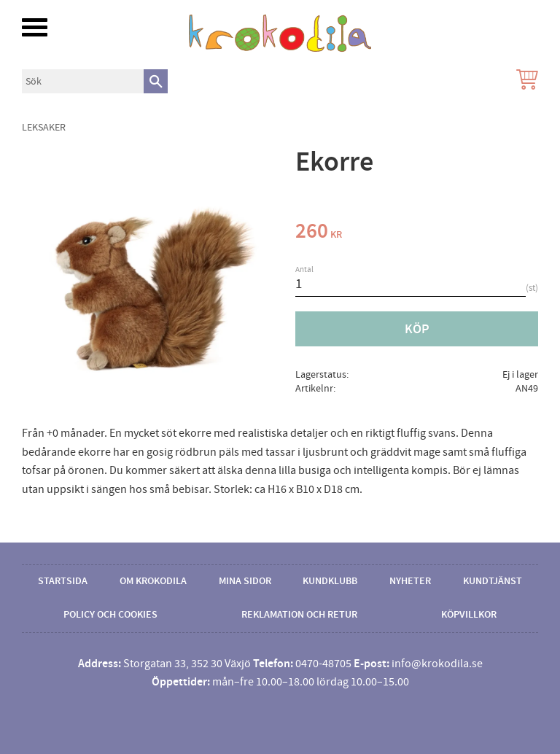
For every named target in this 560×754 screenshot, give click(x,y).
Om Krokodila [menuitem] (153, 581)
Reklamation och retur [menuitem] (299, 615)
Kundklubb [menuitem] (330, 581)
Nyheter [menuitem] (410, 581)
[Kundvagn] (524, 81)
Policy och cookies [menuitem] (110, 615)
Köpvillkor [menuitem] (469, 615)
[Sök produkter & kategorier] (83, 81)
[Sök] (156, 81)
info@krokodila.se (437, 664)
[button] (35, 27)
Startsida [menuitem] (63, 581)
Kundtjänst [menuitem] (493, 581)
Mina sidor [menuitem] (245, 581)
